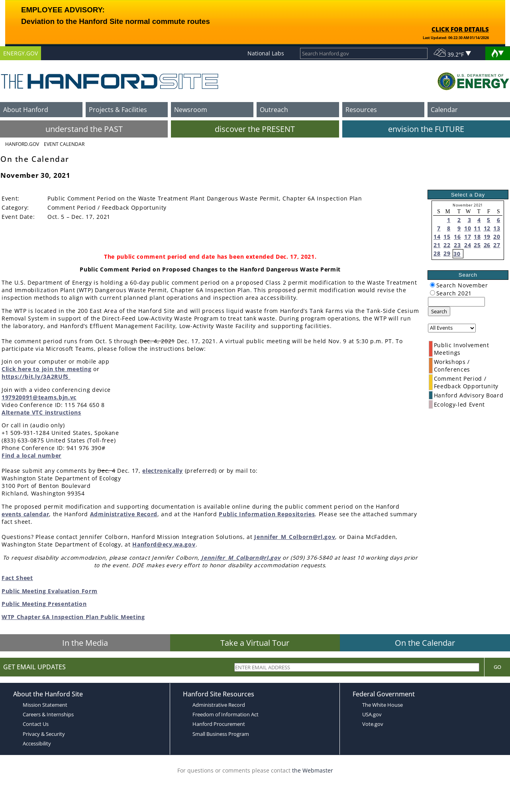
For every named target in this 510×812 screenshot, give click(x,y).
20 (497, 237)
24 (468, 245)
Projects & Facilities (118, 110)
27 (497, 245)
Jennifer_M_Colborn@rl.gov (295, 537)
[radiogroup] (433, 285)
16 (457, 237)
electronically (163, 471)
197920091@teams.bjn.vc (39, 397)
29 (447, 253)
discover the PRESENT (255, 129)
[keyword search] (456, 302)
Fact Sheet (17, 578)
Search (439, 311)
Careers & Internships (48, 714)
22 (447, 245)
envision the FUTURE (426, 129)
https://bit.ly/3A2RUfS (36, 377)
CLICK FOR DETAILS (460, 29)
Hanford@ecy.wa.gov (164, 544)
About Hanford (26, 110)
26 (487, 245)
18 (477, 237)
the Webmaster (313, 770)
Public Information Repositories (267, 514)
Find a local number (31, 455)
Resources (361, 110)
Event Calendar (64, 144)
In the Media (85, 643)
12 (487, 228)
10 (468, 228)
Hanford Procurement (219, 724)
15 (447, 237)
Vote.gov (373, 724)
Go (497, 667)
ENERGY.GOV (21, 53)
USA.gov (372, 714)
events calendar (25, 514)
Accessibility (37, 743)
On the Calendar (425, 643)
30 (457, 254)
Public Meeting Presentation (44, 604)
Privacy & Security (44, 734)
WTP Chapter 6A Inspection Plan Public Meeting (73, 617)
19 (487, 237)
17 (468, 237)
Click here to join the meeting (46, 369)
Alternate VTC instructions (41, 412)
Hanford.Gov (22, 144)
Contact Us (36, 724)
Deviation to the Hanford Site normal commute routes (116, 21)
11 (477, 228)
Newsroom (191, 110)
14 (437, 237)
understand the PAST (84, 129)
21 (437, 245)
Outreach (274, 110)
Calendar (444, 110)
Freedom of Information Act (226, 714)
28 (437, 253)
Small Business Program (221, 734)
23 (457, 245)
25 (477, 245)
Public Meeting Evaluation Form (49, 591)
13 (497, 228)
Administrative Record (124, 514)
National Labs (266, 53)
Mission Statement (45, 705)
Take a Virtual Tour (255, 643)
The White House (382, 705)
